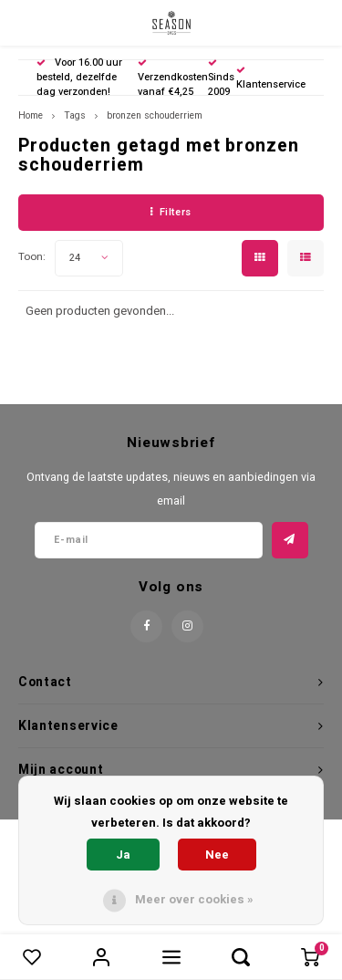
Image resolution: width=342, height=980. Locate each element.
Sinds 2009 (221, 79)
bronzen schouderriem (155, 115)
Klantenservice (271, 79)
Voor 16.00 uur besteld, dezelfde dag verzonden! (79, 77)
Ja (123, 855)
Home (31, 115)
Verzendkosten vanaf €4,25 (173, 79)
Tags (75, 115)
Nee (217, 855)
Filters (171, 212)
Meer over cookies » (194, 899)
